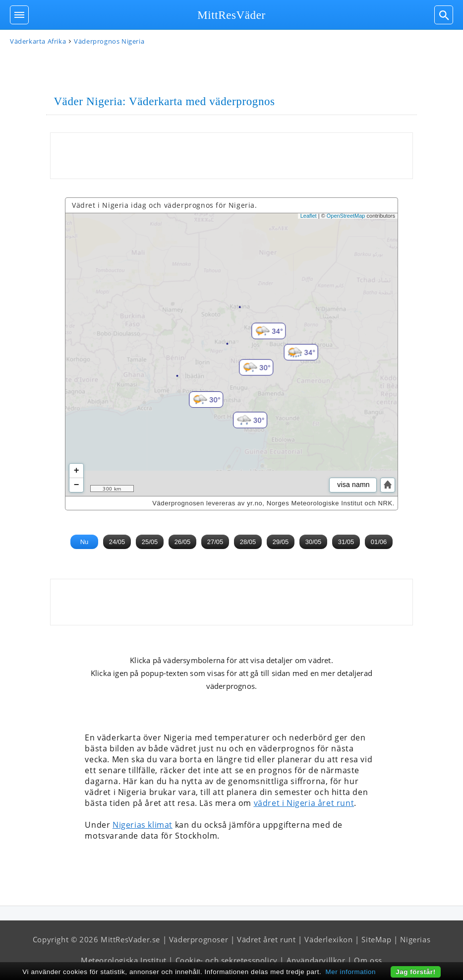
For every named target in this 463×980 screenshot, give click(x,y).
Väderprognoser (199, 939)
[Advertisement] (231, 156)
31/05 (346, 542)
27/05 (215, 542)
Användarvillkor (316, 960)
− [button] (77, 485)
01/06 (379, 542)
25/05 (150, 542)
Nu (85, 542)
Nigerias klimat (143, 825)
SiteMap (376, 939)
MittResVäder (231, 15)
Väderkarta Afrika (38, 41)
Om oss (368, 960)
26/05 (183, 542)
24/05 (117, 542)
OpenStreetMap (346, 216)
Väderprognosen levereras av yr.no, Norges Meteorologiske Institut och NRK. (273, 503)
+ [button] (77, 471)
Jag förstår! (416, 972)
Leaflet (309, 216)
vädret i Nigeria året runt (304, 803)
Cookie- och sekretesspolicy (227, 960)
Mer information (351, 972)
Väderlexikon (328, 939)
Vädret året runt (266, 939)
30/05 (314, 542)
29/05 (281, 542)
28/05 (248, 542)
